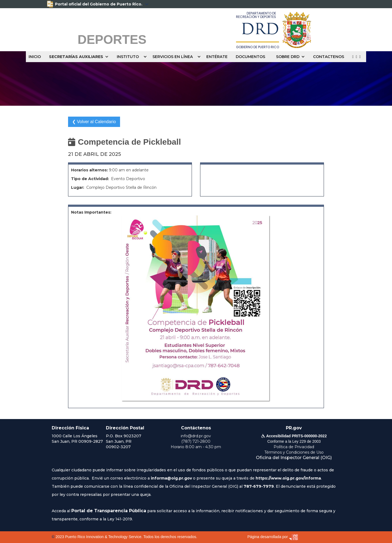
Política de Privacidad (294, 447)
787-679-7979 (259, 486)
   (356, 57)
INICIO (35, 57)
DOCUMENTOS (250, 57)
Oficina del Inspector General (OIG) (294, 458)
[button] (80, 57)
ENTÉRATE (217, 57)
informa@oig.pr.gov (171, 478)
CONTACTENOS (329, 57)
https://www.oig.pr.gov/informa (288, 478)
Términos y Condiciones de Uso (294, 452)
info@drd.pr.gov (196, 436)
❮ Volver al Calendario (94, 122)
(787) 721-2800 (196, 441)
